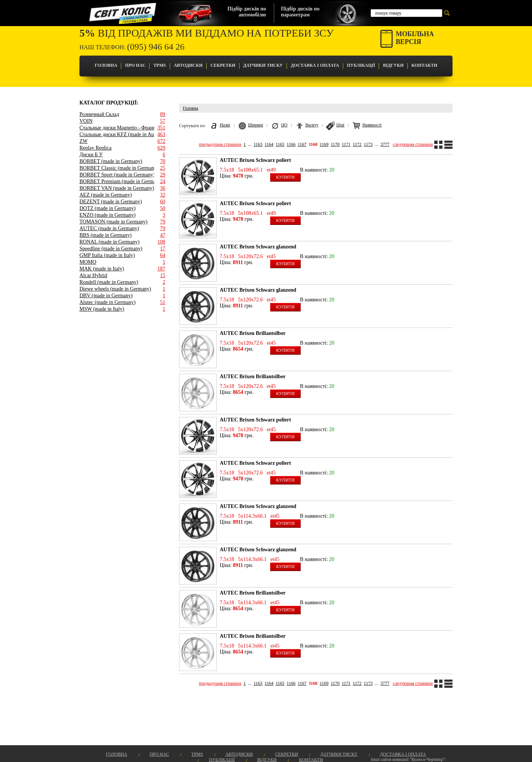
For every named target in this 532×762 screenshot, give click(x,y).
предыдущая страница (220, 144)
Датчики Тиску (263, 65)
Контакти (424, 65)
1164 (269, 144)
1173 (368, 144)
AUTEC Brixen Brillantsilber (253, 333)
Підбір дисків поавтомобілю (247, 12)
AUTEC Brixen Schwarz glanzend (258, 247)
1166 (291, 144)
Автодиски (188, 65)
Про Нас (135, 65)
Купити (285, 177)
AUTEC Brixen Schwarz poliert (255, 160)
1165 (280, 144)
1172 (357, 144)
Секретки (223, 65)
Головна (106, 65)
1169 (324, 144)
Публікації (361, 65)
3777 (385, 144)
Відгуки (393, 65)
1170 (335, 144)
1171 (346, 144)
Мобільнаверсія (415, 38)
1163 (258, 144)
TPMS (159, 65)
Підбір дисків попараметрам (300, 12)
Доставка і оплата (315, 65)
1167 (302, 144)
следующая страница (413, 144)
